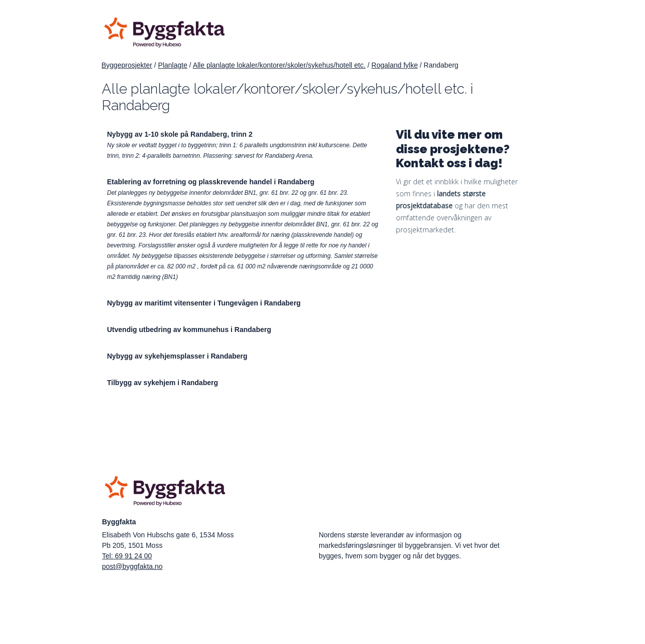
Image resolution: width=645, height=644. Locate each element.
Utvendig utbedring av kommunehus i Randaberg (189, 330)
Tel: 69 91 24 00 (127, 556)
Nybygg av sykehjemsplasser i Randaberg (177, 356)
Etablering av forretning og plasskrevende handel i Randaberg (211, 182)
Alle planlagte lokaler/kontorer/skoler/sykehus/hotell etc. (279, 65)
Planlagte (172, 65)
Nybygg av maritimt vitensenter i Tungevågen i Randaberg (204, 303)
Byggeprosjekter (127, 65)
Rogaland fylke (395, 65)
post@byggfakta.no (133, 566)
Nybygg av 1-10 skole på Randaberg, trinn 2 (180, 134)
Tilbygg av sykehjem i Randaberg (163, 383)
